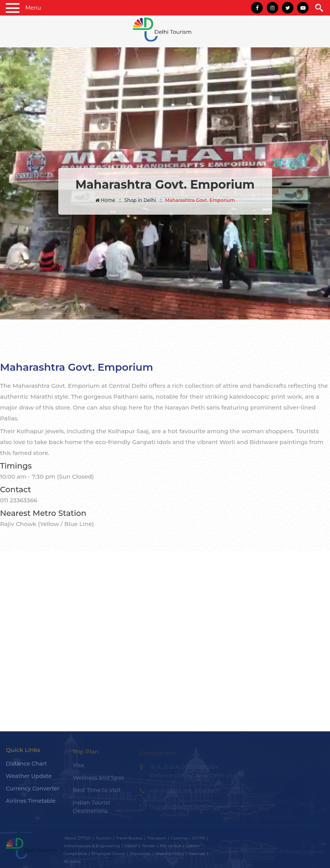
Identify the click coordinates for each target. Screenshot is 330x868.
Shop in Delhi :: (143, 200)
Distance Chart (26, 767)
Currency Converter (33, 792)
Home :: (108, 200)
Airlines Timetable (31, 805)
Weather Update (29, 780)
